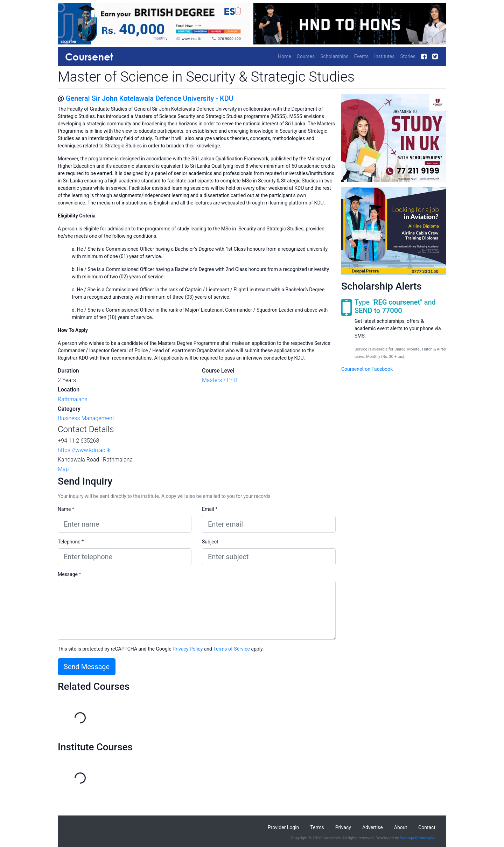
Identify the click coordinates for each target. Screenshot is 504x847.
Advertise (373, 827)
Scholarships (334, 56)
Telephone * (71, 542)
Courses (306, 56)
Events (361, 56)
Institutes (384, 56)
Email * (210, 509)
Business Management (86, 418)
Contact (427, 827)
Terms (317, 827)
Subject (210, 542)
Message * (69, 574)
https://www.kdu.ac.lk (84, 450)
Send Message (87, 667)
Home (285, 56)
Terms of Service (232, 649)
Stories (408, 56)
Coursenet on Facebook (367, 369)
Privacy (343, 827)
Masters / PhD (220, 380)
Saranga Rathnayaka (418, 838)
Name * (66, 509)
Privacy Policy (188, 649)
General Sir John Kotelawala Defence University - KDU (150, 98)
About (401, 827)
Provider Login (283, 827)
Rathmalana (73, 399)
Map (63, 469)
